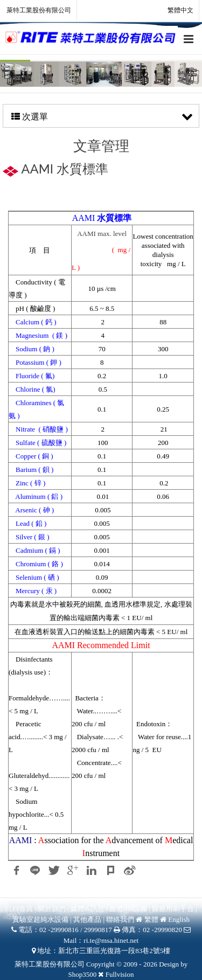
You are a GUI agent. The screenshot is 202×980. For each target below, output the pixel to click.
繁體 (151, 919)
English (179, 919)
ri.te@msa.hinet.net (111, 940)
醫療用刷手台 (173, 909)
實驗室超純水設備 (41, 919)
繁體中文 (174, 11)
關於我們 (52, 909)
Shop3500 (83, 974)
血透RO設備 (129, 909)
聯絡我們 (120, 919)
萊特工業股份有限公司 (39, 10)
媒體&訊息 (87, 909)
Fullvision (120, 974)
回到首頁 (19, 909)
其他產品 (87, 919)
